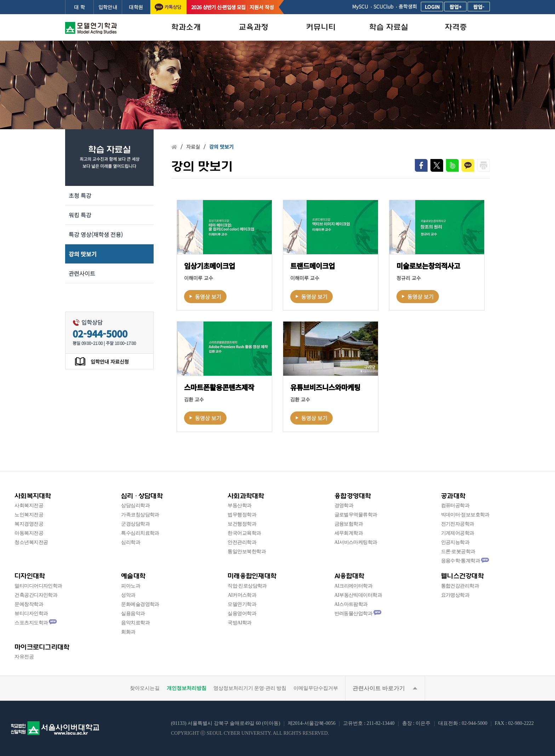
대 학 (79, 7)
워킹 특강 (80, 215)
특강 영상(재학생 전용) (96, 234)
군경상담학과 (135, 524)
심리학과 (131, 542)
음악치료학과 (135, 623)
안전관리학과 (242, 542)
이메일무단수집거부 (316, 688)
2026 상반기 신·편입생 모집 (218, 7)
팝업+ (456, 7)
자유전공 (24, 657)
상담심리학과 (135, 505)
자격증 (456, 27)
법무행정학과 (242, 515)
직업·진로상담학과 (247, 586)
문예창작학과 (29, 604)
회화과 (128, 632)
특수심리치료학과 (140, 533)
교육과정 (254, 27)
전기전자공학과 (458, 524)
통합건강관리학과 (460, 586)
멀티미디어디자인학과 (38, 586)
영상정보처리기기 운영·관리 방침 (250, 688)
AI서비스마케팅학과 (356, 542)
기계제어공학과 (458, 533)
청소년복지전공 (31, 542)
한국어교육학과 (244, 533)
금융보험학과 (349, 524)
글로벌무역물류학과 (356, 515)
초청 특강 (80, 195)
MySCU (360, 6)
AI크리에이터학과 (354, 586)
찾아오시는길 (145, 688)
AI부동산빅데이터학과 (358, 595)
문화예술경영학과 (140, 604)
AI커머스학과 (242, 595)
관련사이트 (82, 273)
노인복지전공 (29, 515)
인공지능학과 (455, 542)
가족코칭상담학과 (140, 515)
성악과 (128, 595)
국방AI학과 (239, 623)
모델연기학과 (242, 604)
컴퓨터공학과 (455, 505)
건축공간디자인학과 (36, 595)
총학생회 (408, 6)
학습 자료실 (389, 27)
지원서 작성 (262, 7)
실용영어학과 (242, 613)
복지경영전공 (29, 524)
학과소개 (186, 27)
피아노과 (131, 586)
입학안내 (108, 7)
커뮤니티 (321, 27)
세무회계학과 (349, 533)
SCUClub (383, 6)
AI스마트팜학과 (351, 604)
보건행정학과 (242, 524)
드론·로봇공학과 (458, 552)
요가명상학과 (455, 595)
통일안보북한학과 (247, 552)
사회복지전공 (29, 505)
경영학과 (344, 505)
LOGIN (432, 7)
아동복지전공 (29, 533)
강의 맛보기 (83, 254)
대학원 (136, 7)
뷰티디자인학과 (31, 613)
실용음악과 (133, 613)
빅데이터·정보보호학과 (465, 515)
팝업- (479, 7)
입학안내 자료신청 (110, 362)
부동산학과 (239, 505)
